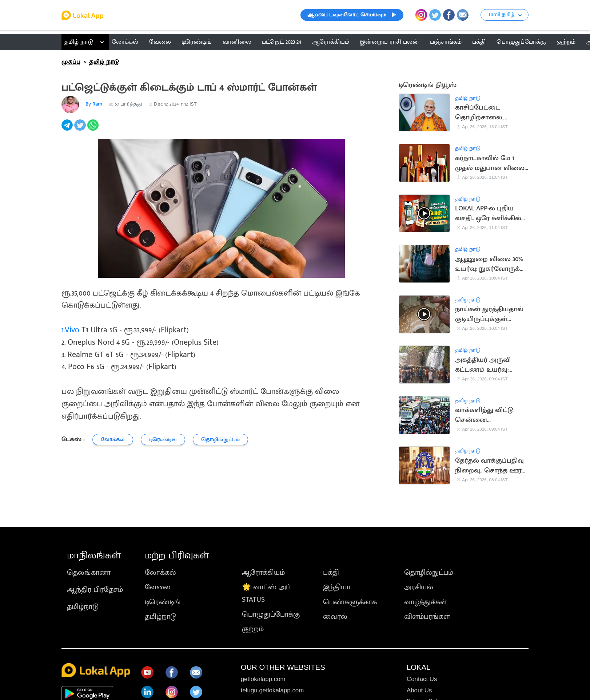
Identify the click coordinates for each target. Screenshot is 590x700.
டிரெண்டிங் (163, 602)
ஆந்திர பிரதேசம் (95, 590)
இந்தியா (337, 587)
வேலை (158, 587)
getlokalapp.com (263, 679)
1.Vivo (70, 330)
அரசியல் (419, 587)
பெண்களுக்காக (350, 602)
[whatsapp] (94, 129)
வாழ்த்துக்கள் (425, 602)
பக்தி (331, 573)
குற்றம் (253, 629)
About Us (419, 690)
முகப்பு (71, 62)
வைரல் (335, 617)
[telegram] (68, 129)
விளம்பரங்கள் (427, 617)
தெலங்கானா (89, 573)
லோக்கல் (160, 573)
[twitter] (81, 129)
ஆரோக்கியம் (263, 573)
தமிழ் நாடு (79, 42)
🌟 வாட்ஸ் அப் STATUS (266, 593)
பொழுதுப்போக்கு (271, 614)
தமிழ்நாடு (83, 607)
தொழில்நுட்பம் (429, 573)
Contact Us (422, 679)
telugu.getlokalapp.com (272, 690)
